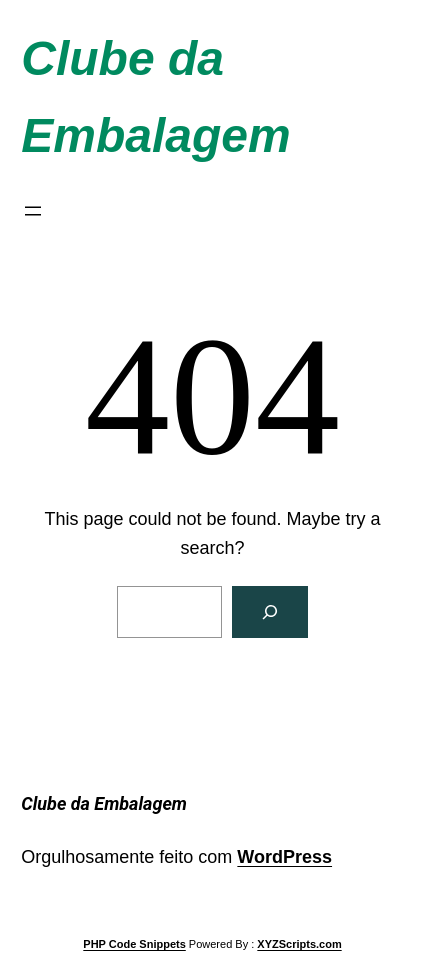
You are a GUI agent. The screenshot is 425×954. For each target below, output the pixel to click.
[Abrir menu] (33, 211)
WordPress (284, 857)
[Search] (270, 612)
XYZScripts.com (299, 944)
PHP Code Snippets (134, 944)
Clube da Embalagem (104, 803)
